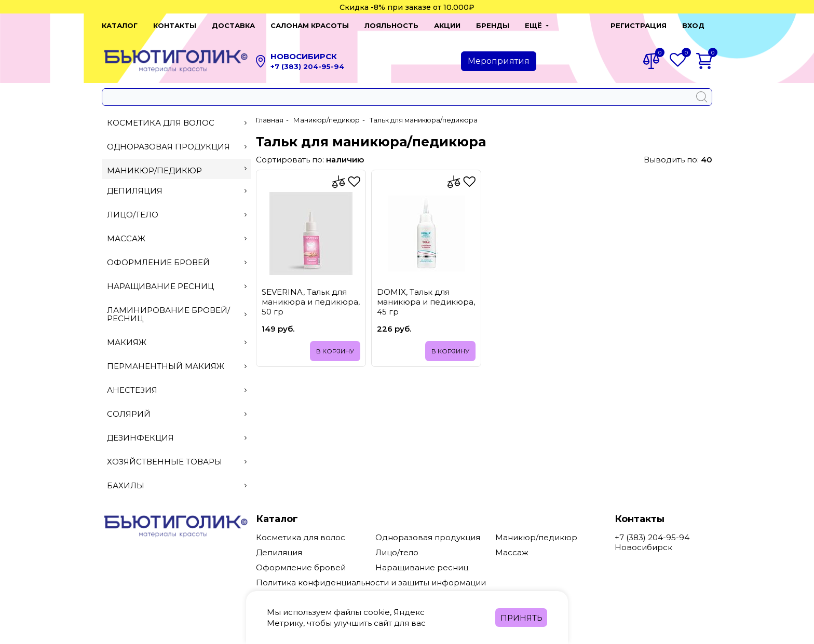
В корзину (335, 351)
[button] (537, 25)
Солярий (177, 414)
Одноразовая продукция (177, 147)
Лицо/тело (177, 215)
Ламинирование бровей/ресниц (177, 314)
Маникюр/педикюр (177, 170)
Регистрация (639, 25)
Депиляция (177, 191)
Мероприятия (499, 61)
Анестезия (177, 390)
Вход (693, 25)
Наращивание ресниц (177, 286)
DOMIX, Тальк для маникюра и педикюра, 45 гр (426, 302)
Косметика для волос (177, 123)
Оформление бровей (177, 262)
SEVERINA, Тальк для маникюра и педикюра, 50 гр (311, 302)
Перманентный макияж (177, 366)
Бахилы (177, 485)
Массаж (177, 238)
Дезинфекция (177, 438)
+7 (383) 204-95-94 (307, 66)
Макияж (177, 342)
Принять (521, 618)
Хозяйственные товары (177, 462)
